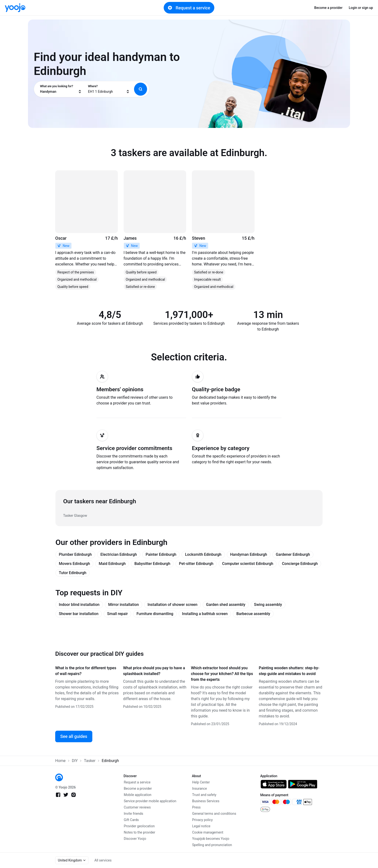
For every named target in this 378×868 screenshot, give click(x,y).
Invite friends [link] (134, 814)
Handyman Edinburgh (249, 554)
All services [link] (103, 860)
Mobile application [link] (138, 795)
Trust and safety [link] (204, 795)
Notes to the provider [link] (140, 832)
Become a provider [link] (328, 8)
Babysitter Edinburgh (152, 564)
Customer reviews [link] (137, 807)
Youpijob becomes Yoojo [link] (211, 839)
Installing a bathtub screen (205, 614)
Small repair (117, 614)
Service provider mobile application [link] (150, 801)
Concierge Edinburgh (300, 564)
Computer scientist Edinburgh (248, 564)
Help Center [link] (201, 782)
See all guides (74, 736)
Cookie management (208, 832)
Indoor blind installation (79, 605)
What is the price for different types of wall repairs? (86, 671)
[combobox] (61, 89)
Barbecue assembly (253, 614)
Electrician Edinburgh (119, 554)
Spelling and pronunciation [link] (212, 845)
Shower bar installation (79, 614)
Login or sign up (361, 8)
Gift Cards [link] (131, 820)
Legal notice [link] (201, 826)
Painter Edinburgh (161, 554)
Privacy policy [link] (202, 820)
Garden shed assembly (226, 605)
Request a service (189, 8)
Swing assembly (268, 605)
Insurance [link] (199, 788)
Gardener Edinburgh (293, 554)
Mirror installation (124, 605)
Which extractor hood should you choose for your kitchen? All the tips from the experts (222, 674)
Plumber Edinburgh (75, 554)
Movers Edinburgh (74, 564)
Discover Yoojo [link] (135, 839)
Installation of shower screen (172, 605)
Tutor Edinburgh (73, 573)
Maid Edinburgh (112, 564)
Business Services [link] (206, 801)
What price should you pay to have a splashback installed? (154, 671)
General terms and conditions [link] (214, 814)
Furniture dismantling (155, 614)
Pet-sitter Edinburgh (196, 564)
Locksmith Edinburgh (203, 554)
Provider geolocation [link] (139, 826)
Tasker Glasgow (75, 516)
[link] (15, 8)
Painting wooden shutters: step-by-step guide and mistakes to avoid (289, 671)
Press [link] (196, 807)
